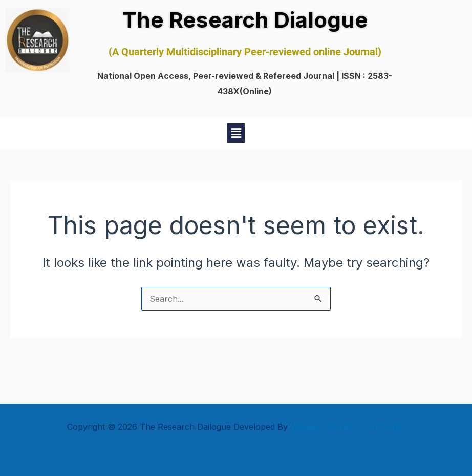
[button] (236, 133)
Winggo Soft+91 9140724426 (348, 427)
